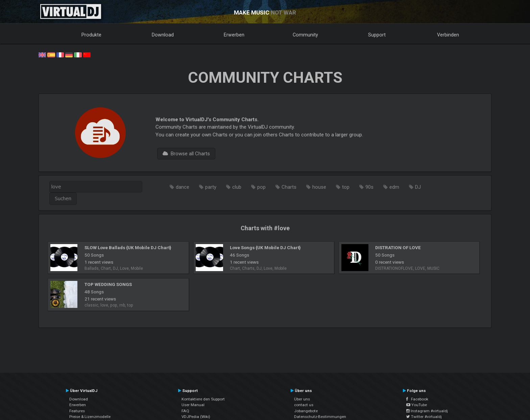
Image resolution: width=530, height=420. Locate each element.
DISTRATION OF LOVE (398, 247)
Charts (289, 187)
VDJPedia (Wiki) (196, 417)
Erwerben (234, 35)
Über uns (302, 399)
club (237, 187)
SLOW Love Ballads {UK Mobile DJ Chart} (128, 247)
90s (369, 187)
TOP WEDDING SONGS (108, 284)
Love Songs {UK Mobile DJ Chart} (265, 247)
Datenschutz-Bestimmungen (320, 417)
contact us (304, 405)
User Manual (193, 405)
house (319, 187)
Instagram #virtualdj (427, 411)
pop (261, 187)
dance (183, 187)
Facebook (417, 399)
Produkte (91, 35)
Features (77, 411)
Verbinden (448, 35)
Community (305, 35)
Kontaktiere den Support (203, 399)
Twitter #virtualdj (424, 417)
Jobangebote (306, 411)
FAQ (185, 411)
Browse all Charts (186, 154)
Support (377, 35)
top (346, 187)
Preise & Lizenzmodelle (90, 417)
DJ (418, 187)
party (211, 187)
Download (163, 35)
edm (394, 187)
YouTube (417, 405)
